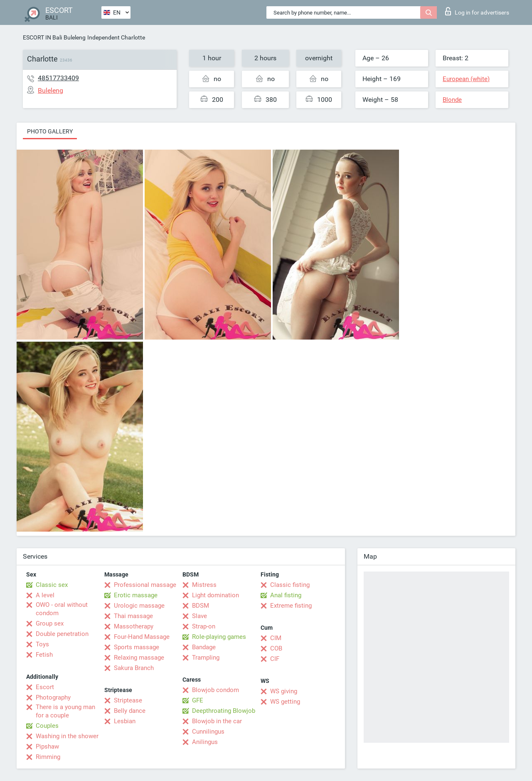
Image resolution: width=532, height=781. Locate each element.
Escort (45, 687)
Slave (199, 616)
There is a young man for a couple (65, 711)
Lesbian (125, 721)
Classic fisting (290, 585)
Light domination (216, 595)
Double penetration (62, 634)
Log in (477, 11)
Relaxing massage (139, 658)
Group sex (50, 623)
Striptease (128, 700)
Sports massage (137, 647)
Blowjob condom (216, 690)
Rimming (48, 757)
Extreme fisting (291, 606)
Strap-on (204, 626)
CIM (276, 638)
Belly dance (130, 711)
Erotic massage (136, 595)
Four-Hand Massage (142, 637)
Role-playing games (219, 637)
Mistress (204, 585)
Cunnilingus (208, 732)
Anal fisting (286, 595)
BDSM (201, 606)
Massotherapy (134, 626)
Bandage (204, 647)
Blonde (452, 100)
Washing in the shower (67, 736)
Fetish (44, 655)
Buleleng (75, 37)
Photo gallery (50, 131)
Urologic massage (139, 606)
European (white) (466, 79)
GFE (198, 700)
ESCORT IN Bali (42, 37)
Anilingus (205, 742)
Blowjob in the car (217, 721)
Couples (47, 726)
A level (45, 595)
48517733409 (58, 78)
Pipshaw (47, 747)
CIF (275, 659)
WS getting (285, 702)
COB (276, 648)
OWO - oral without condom (62, 609)
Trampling (206, 658)
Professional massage (145, 585)
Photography (53, 697)
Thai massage (133, 616)
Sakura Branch (134, 668)
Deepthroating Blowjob (224, 711)
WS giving (284, 691)
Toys (42, 644)
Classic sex (52, 585)
